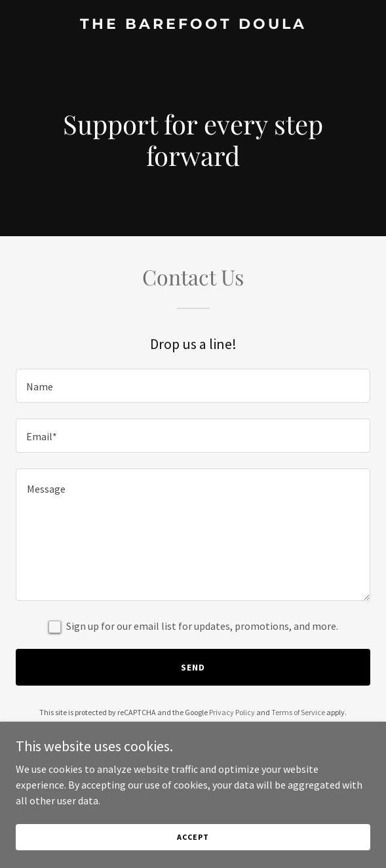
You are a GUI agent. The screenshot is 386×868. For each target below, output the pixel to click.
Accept (193, 855)
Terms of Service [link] (298, 712)
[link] (193, 25)
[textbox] (193, 386)
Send (193, 667)
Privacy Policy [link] (232, 712)
